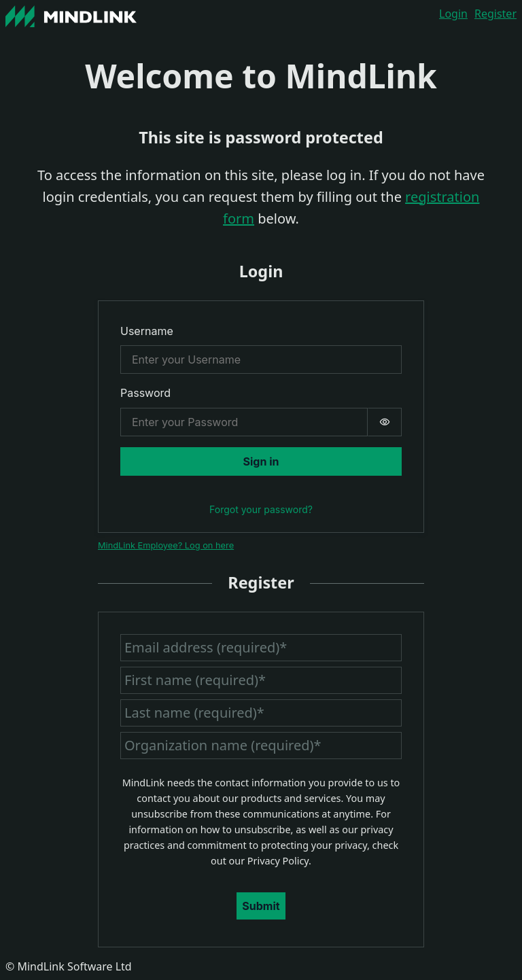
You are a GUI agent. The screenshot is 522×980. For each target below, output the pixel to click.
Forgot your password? (261, 509)
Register (495, 14)
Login (453, 14)
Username (147, 331)
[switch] (385, 422)
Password (145, 393)
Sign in (261, 461)
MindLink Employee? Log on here (166, 545)
